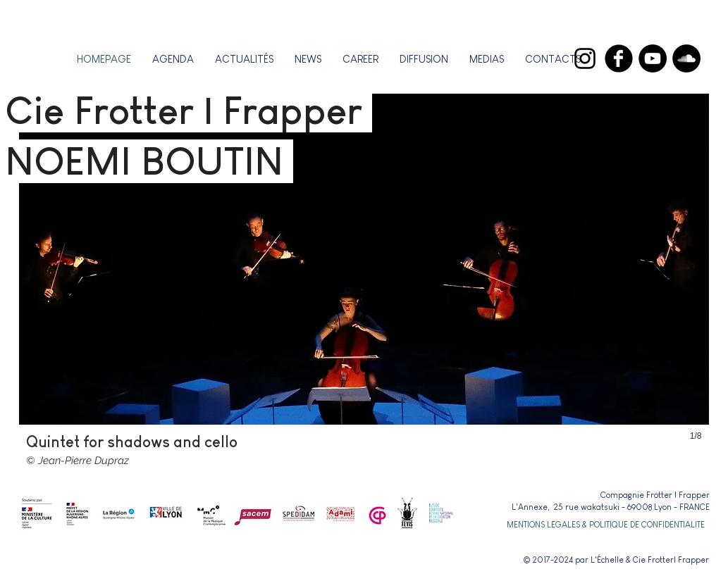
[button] (360, 59)
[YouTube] (653, 58)
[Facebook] (619, 58)
